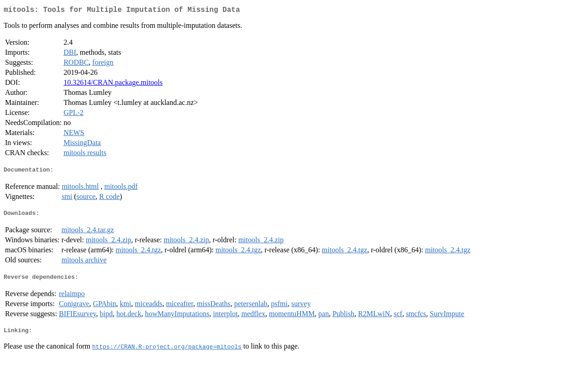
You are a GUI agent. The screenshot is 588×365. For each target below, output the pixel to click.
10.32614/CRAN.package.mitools (113, 84)
